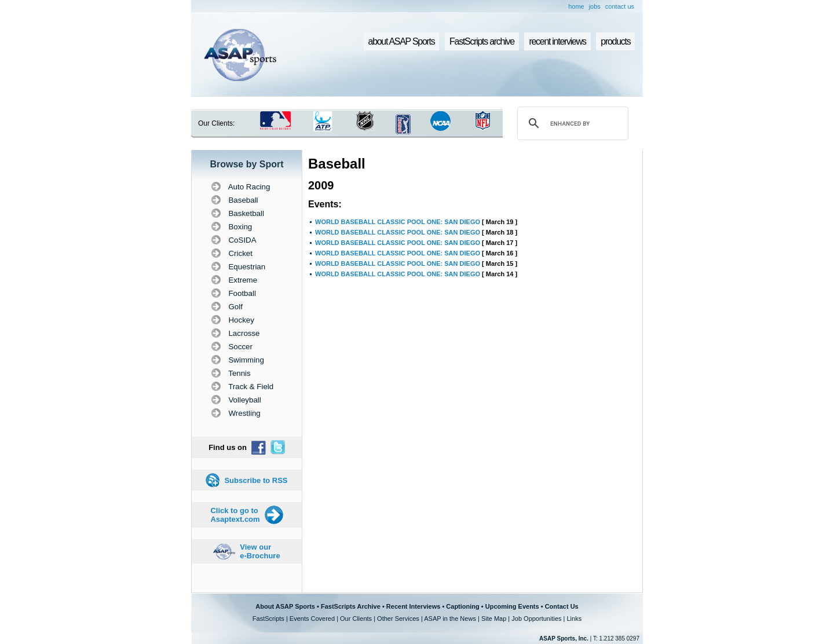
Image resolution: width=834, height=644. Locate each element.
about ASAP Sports (402, 41)
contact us (620, 6)
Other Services (398, 619)
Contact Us (562, 606)
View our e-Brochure (260, 551)
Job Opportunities (536, 619)
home (576, 6)
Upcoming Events (512, 606)
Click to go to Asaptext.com (235, 515)
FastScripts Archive (351, 606)
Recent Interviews (414, 606)
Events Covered (312, 619)
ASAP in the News (450, 619)
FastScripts (268, 619)
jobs (595, 6)
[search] (571, 123)
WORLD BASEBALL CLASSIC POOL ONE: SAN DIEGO (398, 222)
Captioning (462, 606)
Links (574, 619)
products (615, 41)
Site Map (494, 619)
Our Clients (356, 619)
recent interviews (557, 41)
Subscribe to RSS (256, 480)
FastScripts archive (482, 41)
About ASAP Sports (285, 606)
